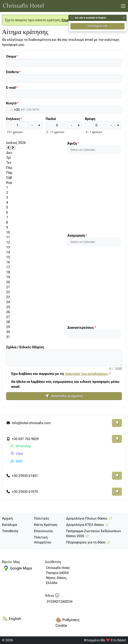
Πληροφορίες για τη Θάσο (86, 542)
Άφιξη (72, 143)
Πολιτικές (42, 518)
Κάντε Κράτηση (46, 525)
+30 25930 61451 (22, 476)
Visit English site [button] (97, 26)
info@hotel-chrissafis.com (28, 423)
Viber (17, 454)
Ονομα (11, 56)
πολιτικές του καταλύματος (86, 374)
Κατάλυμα (9, 525)
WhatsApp (21, 446)
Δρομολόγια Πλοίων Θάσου (87, 518)
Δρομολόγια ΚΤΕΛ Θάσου (85, 525)
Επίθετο (12, 72)
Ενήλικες (13, 119)
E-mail (11, 88)
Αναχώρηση (76, 235)
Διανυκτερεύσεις (81, 328)
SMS (16, 461)
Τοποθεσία (10, 531)
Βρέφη (90, 119)
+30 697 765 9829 (22, 439)
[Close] (124, 18)
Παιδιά (51, 119)
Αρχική (7, 518)
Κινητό (11, 103)
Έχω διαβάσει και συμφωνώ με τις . (60, 374)
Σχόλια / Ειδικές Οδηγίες (25, 347)
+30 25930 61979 (22, 492)
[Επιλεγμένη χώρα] (13, 110)
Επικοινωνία (43, 531)
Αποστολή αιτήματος (64, 396)
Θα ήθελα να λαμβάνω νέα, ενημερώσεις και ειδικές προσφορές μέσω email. (65, 384)
